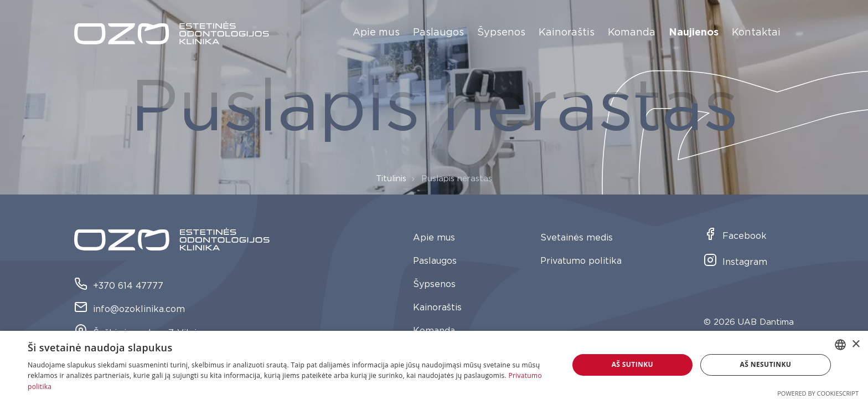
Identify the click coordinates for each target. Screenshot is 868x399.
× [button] (856, 344)
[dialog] (434, 365)
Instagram (735, 262)
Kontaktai (756, 33)
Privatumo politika (581, 261)
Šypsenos (501, 33)
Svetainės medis (577, 238)
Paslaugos (438, 33)
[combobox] (840, 345)
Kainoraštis (567, 33)
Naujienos (694, 33)
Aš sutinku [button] (632, 364)
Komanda (632, 33)
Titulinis (391, 179)
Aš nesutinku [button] (766, 364)
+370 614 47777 (119, 286)
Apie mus (376, 33)
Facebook (735, 236)
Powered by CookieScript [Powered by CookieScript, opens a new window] (818, 393)
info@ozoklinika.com (130, 310)
